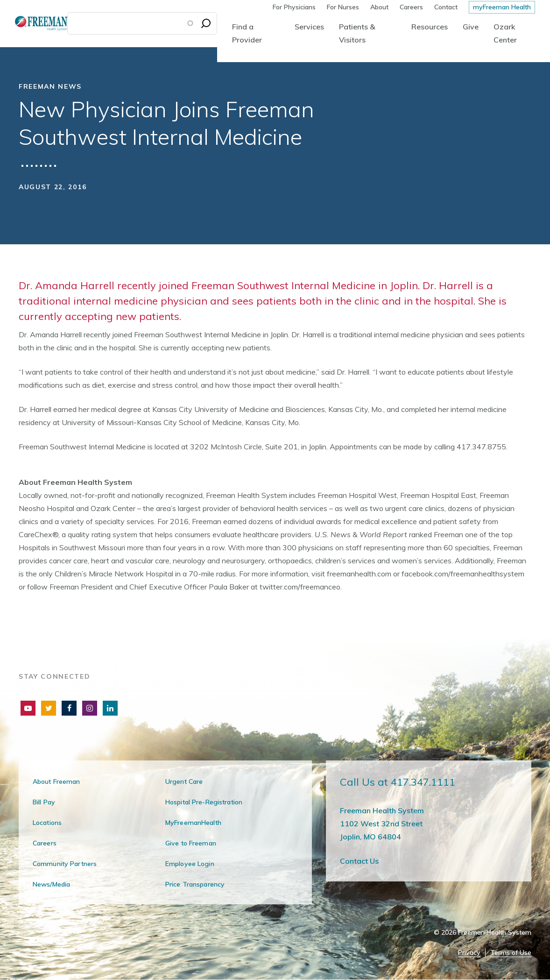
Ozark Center (505, 33)
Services (309, 27)
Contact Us (359, 861)
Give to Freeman (191, 843)
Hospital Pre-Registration (204, 802)
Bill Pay (44, 802)
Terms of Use (511, 953)
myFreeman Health (502, 7)
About (379, 7)
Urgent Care (184, 781)
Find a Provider (247, 33)
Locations (47, 823)
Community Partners (65, 864)
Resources (430, 27)
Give (471, 27)
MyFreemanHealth (193, 823)
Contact (446, 7)
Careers (411, 7)
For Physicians (294, 7)
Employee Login (190, 864)
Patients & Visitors (357, 33)
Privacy (469, 953)
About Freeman (56, 781)
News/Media (51, 884)
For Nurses (343, 7)
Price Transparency (195, 884)
